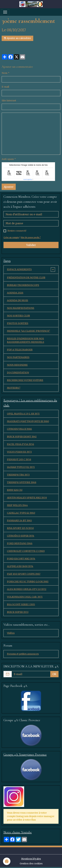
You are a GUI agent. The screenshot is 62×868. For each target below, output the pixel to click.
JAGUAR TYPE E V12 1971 (21, 467)
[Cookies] (7, 861)
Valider (31, 245)
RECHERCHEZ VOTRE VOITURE (25, 380)
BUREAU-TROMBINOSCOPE (23, 285)
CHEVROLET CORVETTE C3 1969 (26, 551)
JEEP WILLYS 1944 (17, 505)
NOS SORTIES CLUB (18, 316)
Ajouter (9, 187)
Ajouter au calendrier (17, 38)
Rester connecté (17, 231)
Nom (4, 73)
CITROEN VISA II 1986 (19, 429)
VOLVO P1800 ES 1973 (19, 452)
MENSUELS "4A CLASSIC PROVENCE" (29, 331)
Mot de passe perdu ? (31, 238)
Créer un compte (11, 238)
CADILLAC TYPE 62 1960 (21, 513)
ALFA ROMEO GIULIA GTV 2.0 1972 (27, 589)
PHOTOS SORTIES (18, 323)
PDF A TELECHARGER (20, 350)
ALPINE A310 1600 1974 (20, 566)
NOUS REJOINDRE (17, 365)
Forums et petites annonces (23, 654)
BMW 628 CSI (15, 490)
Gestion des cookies (31, 864)
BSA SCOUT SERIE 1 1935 (21, 604)
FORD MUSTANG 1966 (20, 543)
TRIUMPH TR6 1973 (18, 475)
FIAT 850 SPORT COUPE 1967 (24, 574)
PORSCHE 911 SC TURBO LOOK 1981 (28, 582)
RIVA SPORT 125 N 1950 (20, 528)
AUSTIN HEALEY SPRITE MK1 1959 (27, 498)
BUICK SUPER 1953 (18, 612)
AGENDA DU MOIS (18, 300)
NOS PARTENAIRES (18, 357)
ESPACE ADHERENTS (19, 269)
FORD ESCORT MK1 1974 (21, 559)
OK (54, 674)
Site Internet (9, 101)
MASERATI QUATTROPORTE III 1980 (28, 421)
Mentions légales (31, 859)
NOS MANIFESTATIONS (21, 308)
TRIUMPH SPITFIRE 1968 (22, 482)
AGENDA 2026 (15, 293)
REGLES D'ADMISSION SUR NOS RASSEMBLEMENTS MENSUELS (26, 340)
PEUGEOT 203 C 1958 (19, 459)
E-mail (5, 87)
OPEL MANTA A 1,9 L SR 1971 (23, 414)
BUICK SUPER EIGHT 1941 (22, 437)
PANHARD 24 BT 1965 (19, 521)
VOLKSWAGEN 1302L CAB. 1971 (25, 597)
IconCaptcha (28, 179)
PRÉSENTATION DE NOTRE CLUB (26, 278)
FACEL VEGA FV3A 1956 (21, 444)
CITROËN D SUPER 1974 (21, 536)
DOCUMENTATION (18, 373)
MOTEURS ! (14, 388)
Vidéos (11, 633)
